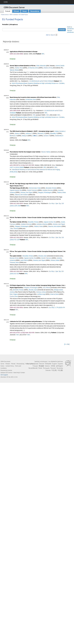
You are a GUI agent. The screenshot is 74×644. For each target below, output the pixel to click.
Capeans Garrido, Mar (16, 190)
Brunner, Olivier (14, 258)
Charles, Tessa (19, 68)
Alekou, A (18, 133)
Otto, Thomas (14, 229)
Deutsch (42, 364)
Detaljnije (13, 59)
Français (35, 366)
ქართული (59, 366)
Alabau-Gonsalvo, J (60, 131)
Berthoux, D (13, 136)
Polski (40, 368)
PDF (43, 54)
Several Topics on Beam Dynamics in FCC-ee (23, 66)
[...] (32, 163)
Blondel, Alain (43, 256)
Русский (53, 368)
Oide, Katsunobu (41, 66)
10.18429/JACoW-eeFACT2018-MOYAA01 (41, 81)
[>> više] (67, 344)
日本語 (53, 366)
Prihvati (16, 11)
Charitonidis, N (59, 136)
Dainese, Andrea (41, 292)
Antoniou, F (29, 133)
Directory (68, 3)
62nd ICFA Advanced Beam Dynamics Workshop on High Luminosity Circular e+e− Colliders (38, 83)
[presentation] (28, 72)
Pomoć (25, 11)
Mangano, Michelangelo (45, 192)
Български (30, 364)
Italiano (47, 366)
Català (36, 364)
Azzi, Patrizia (47, 288)
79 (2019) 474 (57, 307)
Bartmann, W (41, 133)
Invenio (10, 370)
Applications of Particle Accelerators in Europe (24, 52)
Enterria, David (55, 294)
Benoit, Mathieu (46, 152)
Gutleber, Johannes (42, 224)
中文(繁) (60, 370)
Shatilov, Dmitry (48, 68)
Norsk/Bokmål (33, 368)
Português (46, 368)
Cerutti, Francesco (32, 190)
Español (60, 364)
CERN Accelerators (14, 15)
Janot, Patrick (24, 260)
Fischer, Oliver (14, 296)
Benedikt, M (54, 133)
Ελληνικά (48, 364)
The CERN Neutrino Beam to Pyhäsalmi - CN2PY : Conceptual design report (32, 131)
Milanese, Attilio (14, 262)
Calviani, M (47, 136)
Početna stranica (5, 15)
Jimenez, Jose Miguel (27, 192)
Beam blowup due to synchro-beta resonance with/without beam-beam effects (33, 97)
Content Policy (10, 366)
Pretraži (8, 11)
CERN (6, 2)
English (54, 364)
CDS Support (4, 375)
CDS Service (9, 373)
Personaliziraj (35, 11)
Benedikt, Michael (51, 188)
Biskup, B (25, 136)
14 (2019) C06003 (17, 167)
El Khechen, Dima (33, 68)
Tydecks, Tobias (14, 70)
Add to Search (50, 35)
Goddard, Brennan (48, 190)
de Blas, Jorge (41, 294)
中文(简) (54, 370)
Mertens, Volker (61, 192)
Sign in (62, 3)
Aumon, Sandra (60, 66)
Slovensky (60, 368)
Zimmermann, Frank (35, 188)
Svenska (48, 370)
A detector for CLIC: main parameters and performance (26, 321)
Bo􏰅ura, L (35, 136)
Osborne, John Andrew (21, 195)
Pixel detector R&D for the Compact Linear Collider (25, 152)
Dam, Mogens (14, 294)
